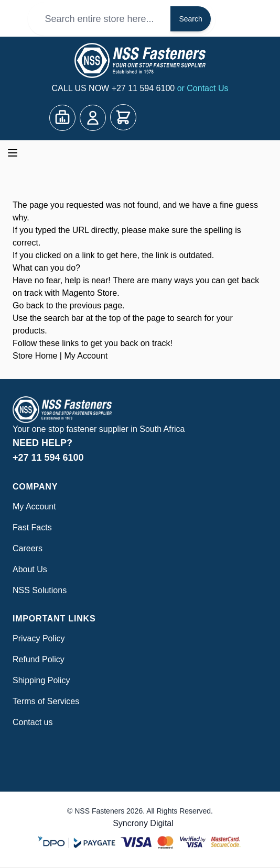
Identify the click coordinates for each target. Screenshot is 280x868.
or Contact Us (203, 88)
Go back (28, 305)
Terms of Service (44, 701)
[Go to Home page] (140, 60)
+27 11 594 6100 (144, 88)
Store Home (35, 356)
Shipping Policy (41, 680)
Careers (28, 548)
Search (190, 19)
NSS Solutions (40, 590)
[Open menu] (13, 153)
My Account (86, 356)
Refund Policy (39, 659)
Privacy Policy (39, 638)
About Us (30, 569)
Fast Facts (32, 527)
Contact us (33, 722)
